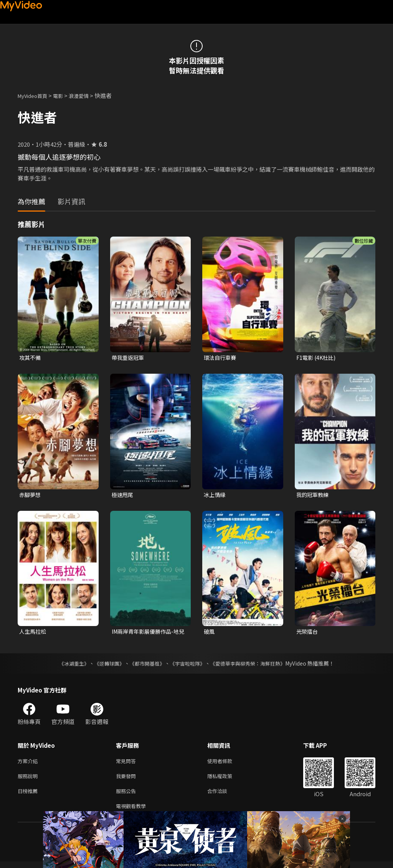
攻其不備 (31, 358)
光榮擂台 (308, 633)
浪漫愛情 (87, 95)
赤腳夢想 (31, 495)
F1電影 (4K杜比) (317, 358)
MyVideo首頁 (35, 95)
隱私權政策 (226, 779)
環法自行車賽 (221, 358)
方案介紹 (29, 763)
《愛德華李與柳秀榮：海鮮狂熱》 (253, 665)
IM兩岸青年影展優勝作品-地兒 (148, 633)
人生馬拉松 (34, 633)
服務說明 (29, 779)
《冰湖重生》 (67, 665)
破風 (210, 633)
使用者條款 (226, 763)
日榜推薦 (29, 796)
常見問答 (127, 763)
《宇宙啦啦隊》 (188, 665)
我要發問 (127, 779)
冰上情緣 (215, 495)
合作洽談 (223, 796)
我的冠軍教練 (314, 495)
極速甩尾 (123, 495)
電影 (64, 95)
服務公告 (127, 796)
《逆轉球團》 (105, 665)
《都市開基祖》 (145, 665)
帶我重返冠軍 (129, 358)
